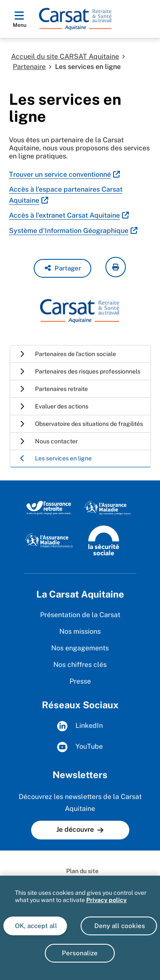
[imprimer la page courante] (116, 267)
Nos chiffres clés (80, 665)
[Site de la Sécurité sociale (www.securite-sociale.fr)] (104, 540)
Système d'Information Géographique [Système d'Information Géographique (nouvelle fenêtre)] (69, 231)
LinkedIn (80, 726)
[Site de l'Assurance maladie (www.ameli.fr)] (108, 507)
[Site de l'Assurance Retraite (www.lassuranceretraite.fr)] (49, 507)
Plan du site (82, 871)
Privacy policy (106, 900)
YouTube (80, 747)
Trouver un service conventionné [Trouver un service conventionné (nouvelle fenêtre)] (60, 174)
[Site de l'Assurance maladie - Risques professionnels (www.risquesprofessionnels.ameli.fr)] (49, 540)
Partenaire (29, 67)
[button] (63, 268)
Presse (80, 681)
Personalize (80, 953)
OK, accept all (35, 926)
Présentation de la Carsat (80, 615)
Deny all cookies (119, 926)
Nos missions (80, 631)
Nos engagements (80, 648)
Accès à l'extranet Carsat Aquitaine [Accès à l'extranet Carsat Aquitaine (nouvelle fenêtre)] (64, 215)
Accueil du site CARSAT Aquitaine (65, 56)
